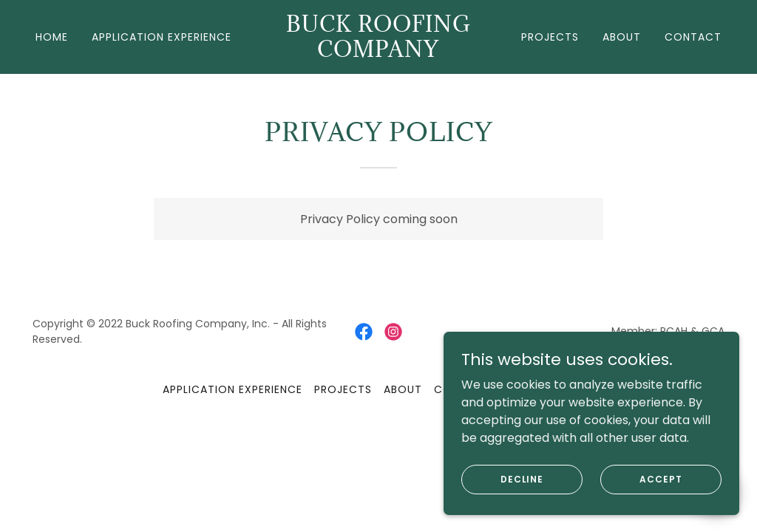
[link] (378, 53)
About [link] (622, 37)
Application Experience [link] (162, 37)
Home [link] (52, 37)
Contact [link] (693, 37)
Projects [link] (550, 37)
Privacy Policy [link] (549, 389)
